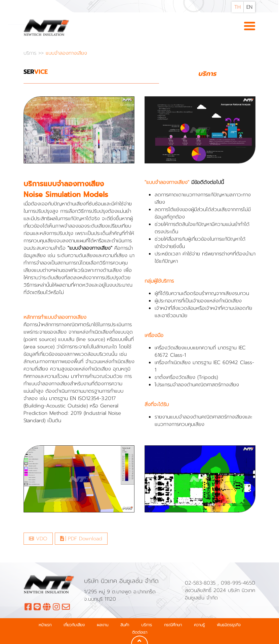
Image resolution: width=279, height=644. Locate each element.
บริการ (31, 53)
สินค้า (125, 625)
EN (249, 7)
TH (237, 7)
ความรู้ (199, 625)
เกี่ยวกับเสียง (74, 625)
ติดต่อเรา (140, 632)
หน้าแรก (45, 625)
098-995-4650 (238, 583)
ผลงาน (103, 625)
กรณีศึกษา (173, 625)
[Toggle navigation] (250, 27)
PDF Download (81, 539)
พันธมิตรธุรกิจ (229, 625)
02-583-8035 (201, 583)
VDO (38, 539)
